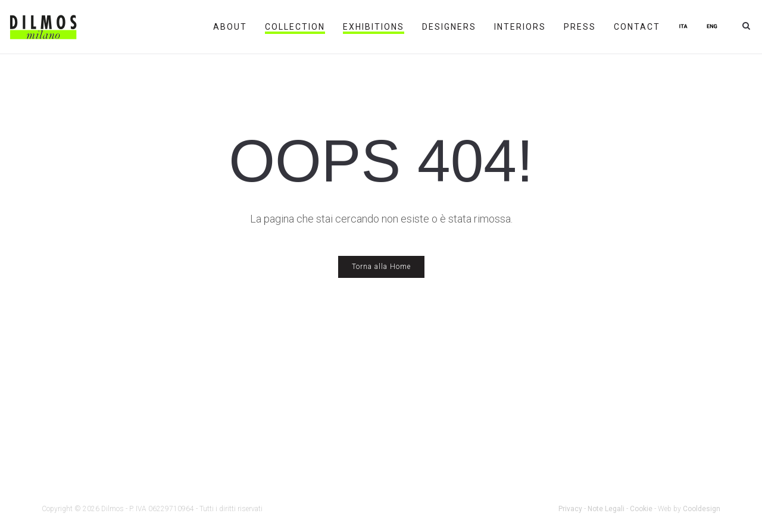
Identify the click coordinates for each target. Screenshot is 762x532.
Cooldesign (702, 509)
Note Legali (606, 509)
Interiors (520, 27)
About (230, 27)
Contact (637, 27)
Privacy (570, 509)
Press (580, 27)
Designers (449, 27)
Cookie (641, 509)
